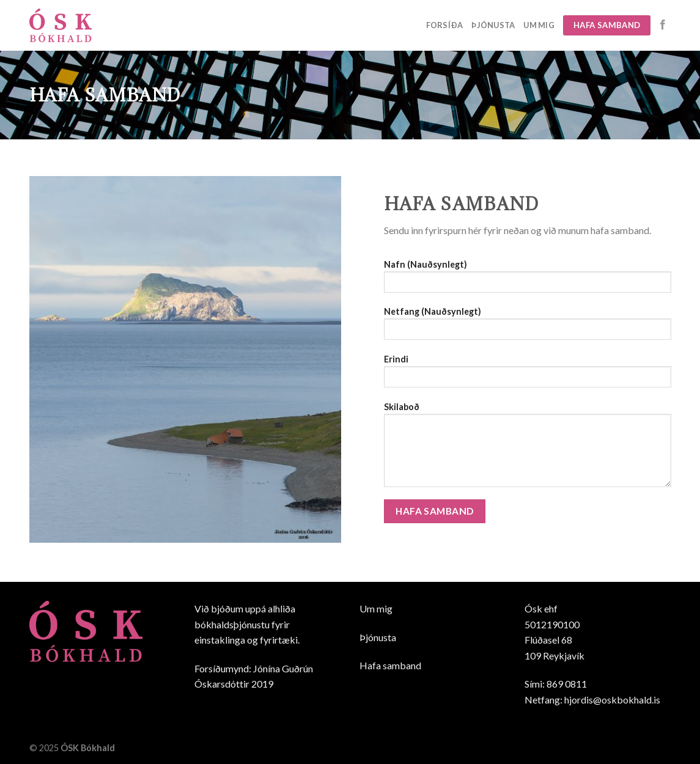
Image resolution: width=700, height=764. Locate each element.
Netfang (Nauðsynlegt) (528, 327)
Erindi (528, 375)
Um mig (539, 25)
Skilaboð (528, 449)
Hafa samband (390, 665)
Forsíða (445, 25)
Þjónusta (493, 25)
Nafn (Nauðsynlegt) (528, 280)
